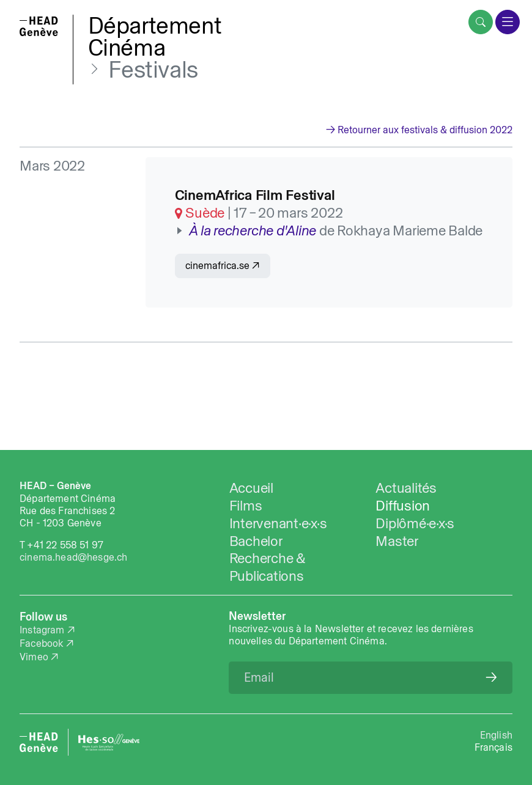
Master (397, 541)
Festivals (153, 70)
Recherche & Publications (267, 567)
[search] (481, 22)
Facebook (41, 643)
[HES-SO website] (109, 742)
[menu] (508, 22)
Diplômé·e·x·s (415, 523)
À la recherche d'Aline (253, 230)
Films (246, 505)
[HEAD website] (39, 742)
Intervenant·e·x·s (278, 523)
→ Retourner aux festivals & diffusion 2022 (419, 130)
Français (493, 747)
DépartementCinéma (155, 36)
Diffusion (403, 505)
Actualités (406, 488)
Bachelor (256, 541)
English (496, 735)
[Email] (370, 678)
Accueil (251, 488)
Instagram (42, 630)
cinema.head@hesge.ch (73, 557)
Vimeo (34, 657)
